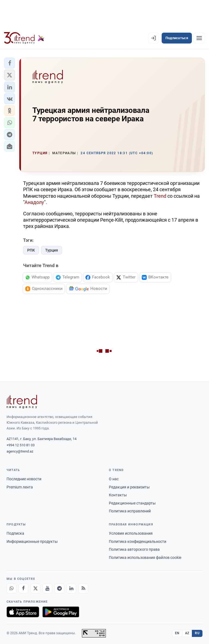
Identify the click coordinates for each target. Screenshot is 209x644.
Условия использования (131, 533)
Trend (160, 196)
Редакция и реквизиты (129, 487)
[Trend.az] (24, 38)
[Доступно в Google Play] (61, 612)
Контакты (118, 495)
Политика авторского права (134, 549)
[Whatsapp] (11, 589)
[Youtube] (47, 589)
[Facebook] (23, 589)
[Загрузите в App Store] (23, 612)
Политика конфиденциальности (138, 541)
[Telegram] (59, 589)
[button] (10, 63)
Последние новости (24, 479)
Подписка (15, 533)
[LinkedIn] (71, 589)
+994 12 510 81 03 (21, 445)
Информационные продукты (32, 541)
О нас (114, 479)
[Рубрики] (199, 38)
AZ (187, 633)
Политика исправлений (130, 511)
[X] (35, 589)
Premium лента (20, 487)
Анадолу (34, 202)
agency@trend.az (20, 451)
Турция (52, 250)
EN (177, 633)
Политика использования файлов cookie (145, 558)
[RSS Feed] (83, 589)
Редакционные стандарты (132, 503)
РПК (31, 250)
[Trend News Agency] (22, 402)
